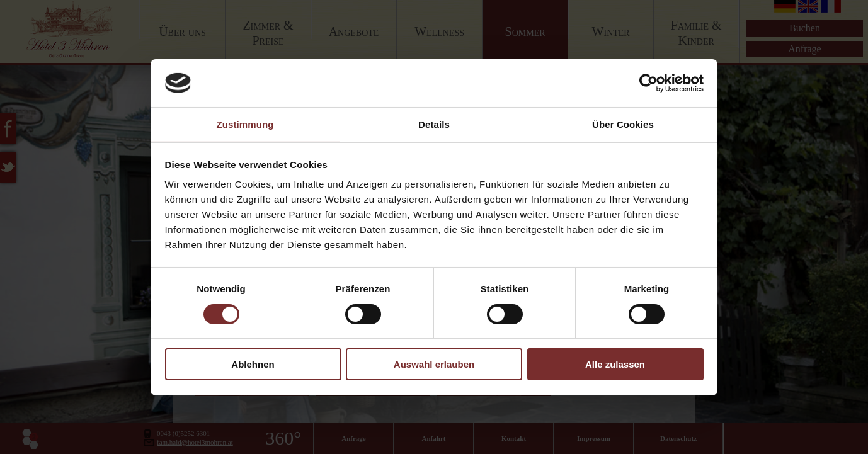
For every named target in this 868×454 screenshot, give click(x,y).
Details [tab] (434, 124)
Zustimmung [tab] (245, 124)
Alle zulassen (615, 364)
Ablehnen (253, 364)
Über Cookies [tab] (623, 124)
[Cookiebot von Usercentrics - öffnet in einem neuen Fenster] (648, 83)
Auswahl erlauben (434, 364)
